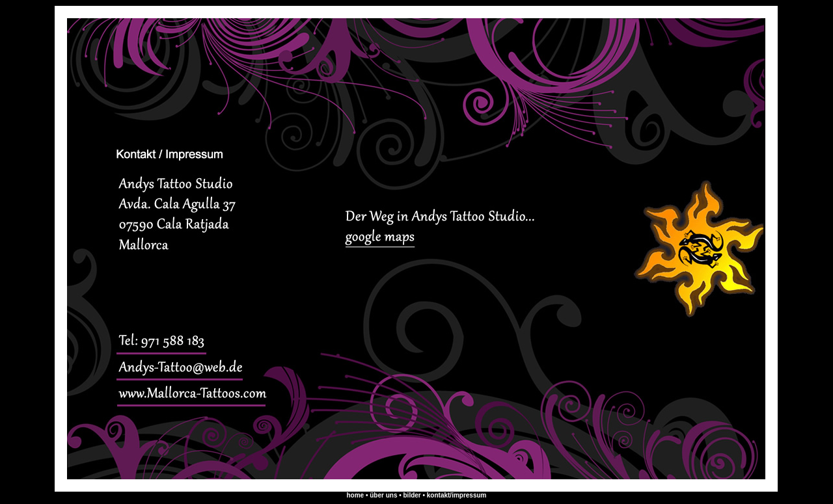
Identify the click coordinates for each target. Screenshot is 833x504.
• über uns (381, 495)
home (355, 495)
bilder (413, 495)
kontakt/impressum (457, 495)
